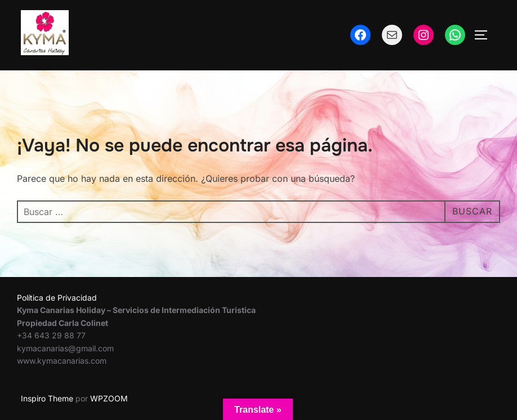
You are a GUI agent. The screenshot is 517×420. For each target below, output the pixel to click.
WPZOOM (109, 398)
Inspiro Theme (47, 398)
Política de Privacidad (57, 298)
